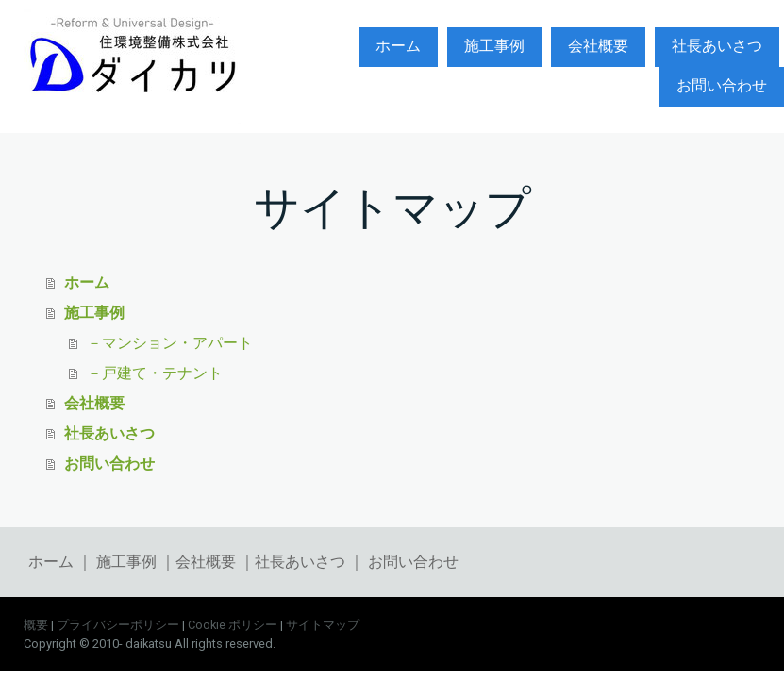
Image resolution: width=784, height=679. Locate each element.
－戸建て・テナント (155, 372)
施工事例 (494, 46)
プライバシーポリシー (118, 625)
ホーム (398, 46)
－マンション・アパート (170, 342)
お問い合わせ (722, 85)
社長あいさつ (717, 46)
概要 (36, 625)
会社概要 (598, 46)
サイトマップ (323, 625)
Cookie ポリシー (233, 625)
